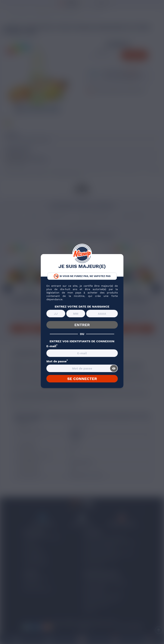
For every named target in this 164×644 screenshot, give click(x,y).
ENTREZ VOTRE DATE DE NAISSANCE (82, 307)
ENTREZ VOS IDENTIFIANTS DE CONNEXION (82, 341)
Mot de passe (57, 361)
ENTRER (82, 325)
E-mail (52, 346)
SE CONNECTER (82, 379)
